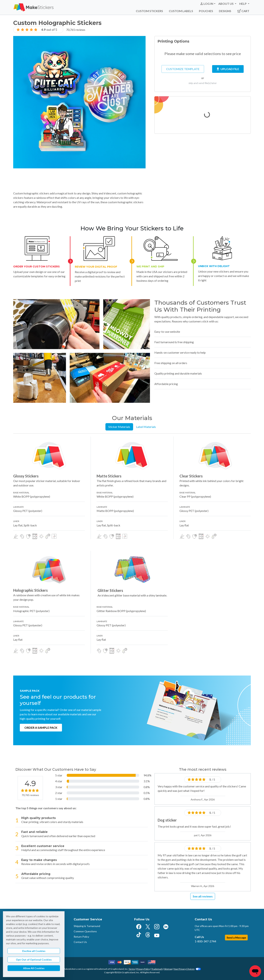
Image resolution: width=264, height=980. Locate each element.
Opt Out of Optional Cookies (34, 960)
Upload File (228, 69)
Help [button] (243, 4)
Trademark (157, 969)
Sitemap (168, 969)
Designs (225, 11)
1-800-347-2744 (205, 941)
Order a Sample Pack (41, 728)
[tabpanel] (132, 545)
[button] (208, 4)
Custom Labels (181, 11)
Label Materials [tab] (146, 427)
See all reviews (203, 896)
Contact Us (80, 942)
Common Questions (85, 931)
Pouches (206, 11)
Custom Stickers (149, 11)
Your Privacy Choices (187, 969)
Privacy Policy (143, 969)
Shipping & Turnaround (87, 926)
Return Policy (81, 937)
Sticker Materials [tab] (119, 427)
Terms (132, 969)
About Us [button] (226, 4)
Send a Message (236, 938)
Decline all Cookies (34, 951)
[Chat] (255, 971)
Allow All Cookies (34, 968)
